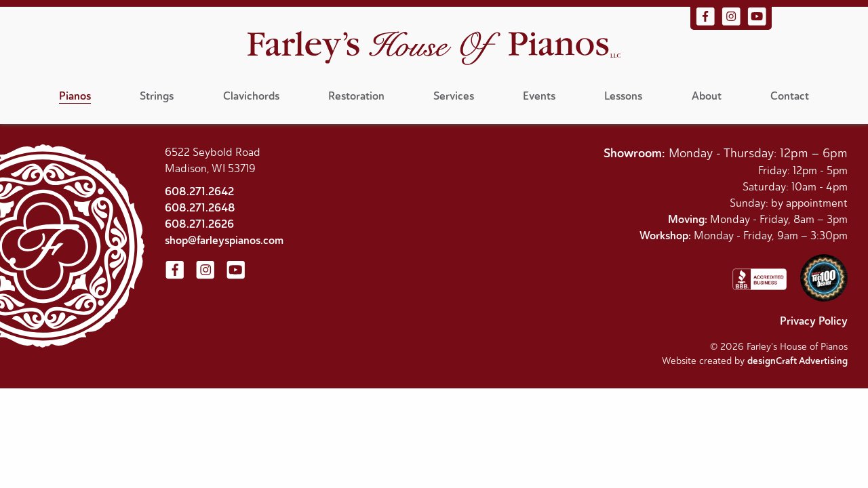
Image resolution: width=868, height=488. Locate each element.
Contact (790, 96)
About (707, 96)
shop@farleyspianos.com (224, 240)
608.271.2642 (199, 191)
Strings (157, 96)
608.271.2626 (199, 224)
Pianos (75, 96)
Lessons (623, 96)
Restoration (356, 96)
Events (539, 96)
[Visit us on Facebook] (707, 23)
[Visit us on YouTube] (757, 23)
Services (454, 96)
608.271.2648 (200, 208)
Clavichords (251, 96)
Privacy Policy (814, 321)
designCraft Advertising (797, 361)
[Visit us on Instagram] (732, 23)
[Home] (434, 50)
